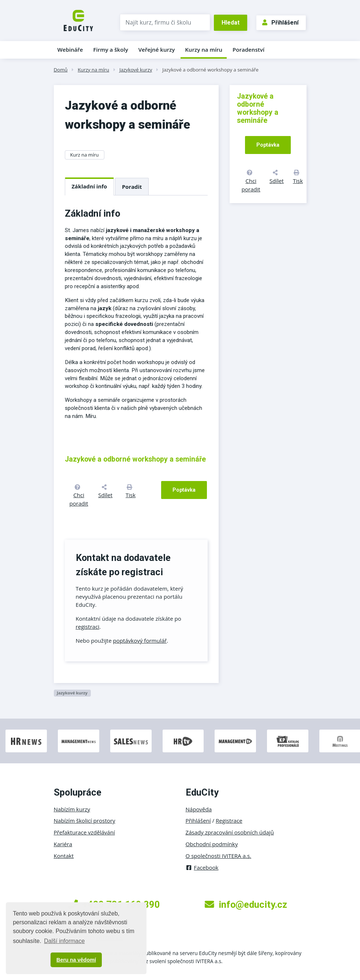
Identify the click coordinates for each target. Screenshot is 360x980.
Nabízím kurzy (72, 809)
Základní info (90, 186)
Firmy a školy (110, 49)
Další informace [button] (64, 941)
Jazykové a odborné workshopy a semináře (210, 70)
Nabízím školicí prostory (85, 821)
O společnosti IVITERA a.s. (219, 856)
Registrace (229, 821)
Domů (61, 70)
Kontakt (64, 856)
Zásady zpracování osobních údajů (230, 832)
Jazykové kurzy (136, 70)
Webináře (70, 49)
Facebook (202, 867)
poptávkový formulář (140, 641)
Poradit (132, 187)
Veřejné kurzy (157, 49)
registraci (88, 627)
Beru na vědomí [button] (76, 960)
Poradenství (248, 49)
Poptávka (184, 490)
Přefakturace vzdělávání (84, 832)
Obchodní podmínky (212, 844)
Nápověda (199, 809)
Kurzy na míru (204, 49)
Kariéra (63, 844)
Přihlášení (280, 23)
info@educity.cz (246, 904)
